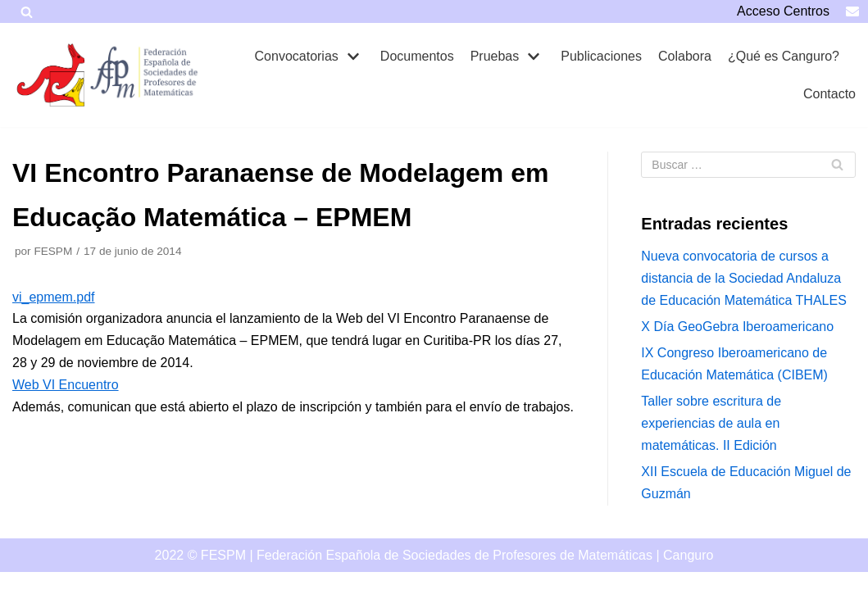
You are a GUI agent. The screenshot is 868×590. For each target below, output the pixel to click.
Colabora (685, 56)
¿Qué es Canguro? (784, 56)
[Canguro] (53, 75)
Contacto (829, 94)
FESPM (53, 251)
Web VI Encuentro (66, 385)
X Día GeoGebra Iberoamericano (737, 327)
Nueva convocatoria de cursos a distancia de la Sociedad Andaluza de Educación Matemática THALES (744, 278)
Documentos (417, 56)
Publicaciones (601, 56)
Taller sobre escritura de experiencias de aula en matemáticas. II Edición (711, 423)
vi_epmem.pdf (54, 297)
